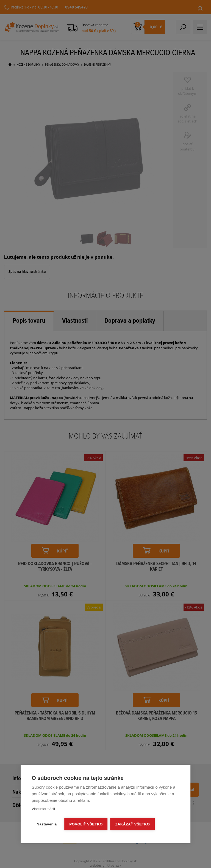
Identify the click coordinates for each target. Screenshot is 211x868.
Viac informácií (43, 809)
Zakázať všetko (133, 824)
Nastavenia (47, 824)
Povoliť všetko (86, 824)
